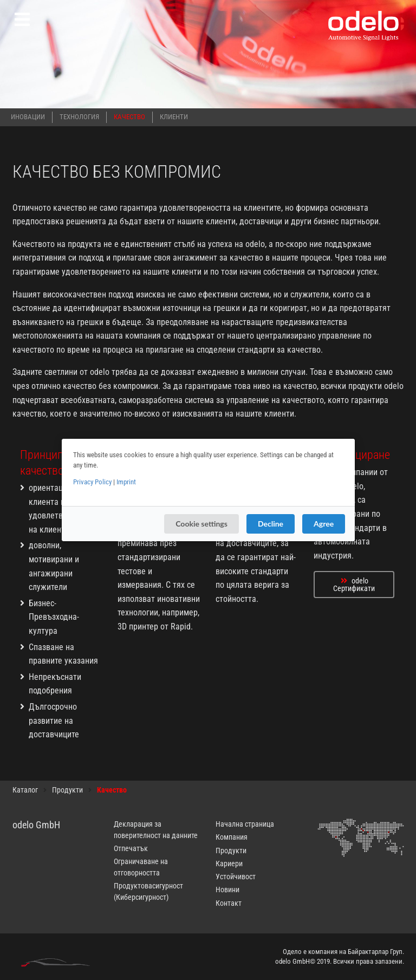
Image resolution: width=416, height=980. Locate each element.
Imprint (126, 482)
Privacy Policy (92, 482)
